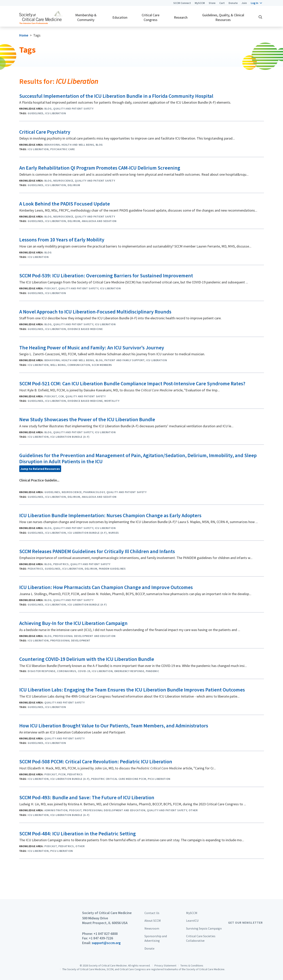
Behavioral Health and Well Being (69, 145)
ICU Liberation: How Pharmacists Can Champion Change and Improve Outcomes (106, 587)
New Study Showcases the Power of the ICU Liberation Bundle (87, 419)
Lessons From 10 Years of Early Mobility (62, 240)
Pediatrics (61, 564)
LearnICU (192, 921)
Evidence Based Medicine (85, 329)
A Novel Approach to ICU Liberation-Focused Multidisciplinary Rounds (95, 312)
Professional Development (70, 640)
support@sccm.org (106, 943)
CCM (61, 396)
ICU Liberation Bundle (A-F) (70, 437)
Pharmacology (94, 492)
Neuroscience (63, 181)
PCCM (62, 774)
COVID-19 (84, 671)
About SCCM (153, 921)
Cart (222, 3)
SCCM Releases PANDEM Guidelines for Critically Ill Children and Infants (97, 551)
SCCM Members (102, 365)
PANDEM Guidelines (112, 569)
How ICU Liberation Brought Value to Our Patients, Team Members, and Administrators (114, 726)
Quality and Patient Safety (73, 109)
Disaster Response (41, 671)
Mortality (112, 401)
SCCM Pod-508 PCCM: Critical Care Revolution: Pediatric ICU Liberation (96, 762)
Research (181, 17)
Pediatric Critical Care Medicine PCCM (119, 779)
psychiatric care (63, 149)
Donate (233, 3)
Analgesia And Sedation (99, 221)
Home (24, 35)
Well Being (58, 365)
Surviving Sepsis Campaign (204, 928)
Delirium (74, 185)
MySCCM (200, 3)
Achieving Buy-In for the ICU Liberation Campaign (73, 623)
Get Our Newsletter (245, 922)
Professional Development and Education (84, 636)
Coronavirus (67, 671)
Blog (48, 109)
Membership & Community (86, 17)
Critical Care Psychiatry (45, 132)
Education (120, 17)
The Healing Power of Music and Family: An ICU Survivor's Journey (92, 348)
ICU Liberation (55, 113)
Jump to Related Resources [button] (40, 469)
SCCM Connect (182, 3)
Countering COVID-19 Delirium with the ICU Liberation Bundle (87, 659)
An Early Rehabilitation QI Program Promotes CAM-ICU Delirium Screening (100, 168)
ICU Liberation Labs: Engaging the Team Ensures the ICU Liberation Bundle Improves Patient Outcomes (132, 690)
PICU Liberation (159, 779)
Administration (56, 810)
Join (244, 3)
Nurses (114, 533)
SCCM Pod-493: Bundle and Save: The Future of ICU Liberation (87, 797)
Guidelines (36, 113)
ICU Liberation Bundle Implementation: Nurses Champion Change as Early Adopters (110, 515)
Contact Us (152, 913)
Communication (79, 365)
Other (193, 810)
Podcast (51, 288)
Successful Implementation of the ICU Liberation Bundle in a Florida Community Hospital (116, 96)
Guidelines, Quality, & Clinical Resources (223, 17)
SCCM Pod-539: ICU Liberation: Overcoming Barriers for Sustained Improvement (106, 276)
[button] (256, 3)
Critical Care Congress (151, 17)
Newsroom (152, 928)
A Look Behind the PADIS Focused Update (65, 204)
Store (212, 3)
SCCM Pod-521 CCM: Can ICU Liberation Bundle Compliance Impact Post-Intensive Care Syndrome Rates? (132, 384)
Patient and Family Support (124, 360)
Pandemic (152, 671)
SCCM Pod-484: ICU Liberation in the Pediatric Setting (78, 834)
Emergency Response (129, 671)
